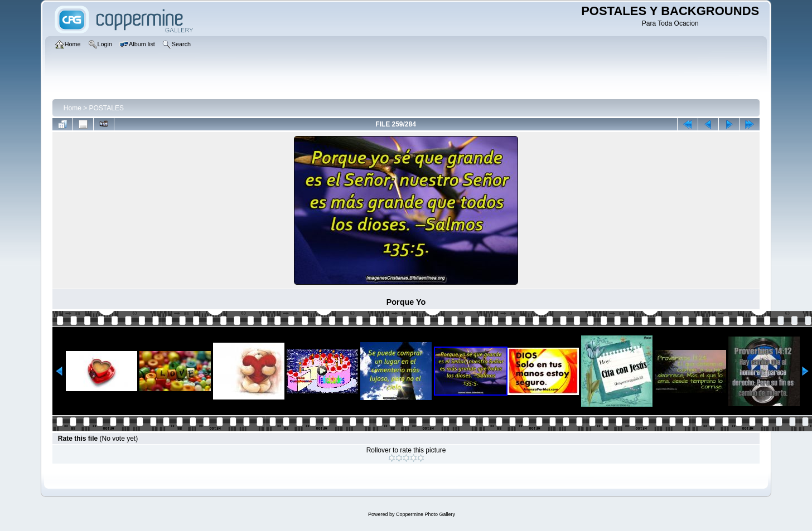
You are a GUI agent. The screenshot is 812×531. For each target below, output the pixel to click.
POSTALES (107, 108)
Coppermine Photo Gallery (426, 514)
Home (72, 108)
